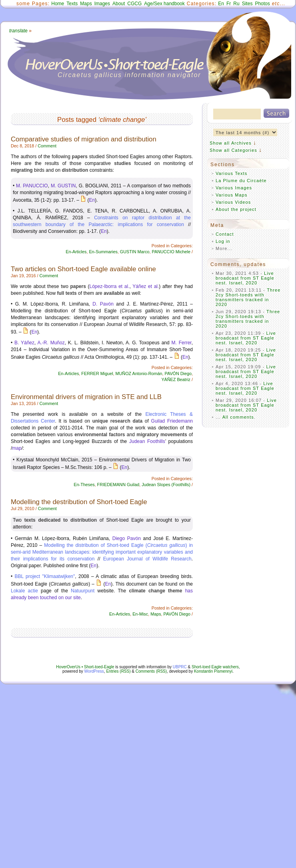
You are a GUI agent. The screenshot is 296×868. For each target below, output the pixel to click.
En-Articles (76, 252)
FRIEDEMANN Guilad (118, 485)
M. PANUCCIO (32, 186)
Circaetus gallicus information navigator (129, 75)
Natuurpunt (83, 591)
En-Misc (140, 614)
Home (58, 4)
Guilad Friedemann (172, 421)
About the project (236, 209)
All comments (238, 417)
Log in (223, 241)
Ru (236, 4)
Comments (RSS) (151, 671)
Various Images (234, 188)
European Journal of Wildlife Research (147, 559)
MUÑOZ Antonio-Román (139, 373)
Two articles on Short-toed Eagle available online (83, 269)
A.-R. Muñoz (51, 343)
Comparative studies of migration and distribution (84, 139)
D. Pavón (103, 304)
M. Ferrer (182, 343)
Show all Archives (231, 143)
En (221, 4)
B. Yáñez (24, 343)
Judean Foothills (147, 441)
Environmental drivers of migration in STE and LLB (86, 397)
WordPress (94, 671)
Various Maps (232, 195)
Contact (225, 234)
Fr (229, 4)
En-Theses (84, 485)
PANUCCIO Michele (171, 252)
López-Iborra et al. (109, 286)
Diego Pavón (127, 538)
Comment (47, 146)
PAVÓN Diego (178, 373)
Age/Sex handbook (164, 4)
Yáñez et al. (146, 286)
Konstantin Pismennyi (213, 671)
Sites (247, 4)
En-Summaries (103, 252)
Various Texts (231, 173)
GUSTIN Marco (135, 252)
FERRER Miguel (97, 373)
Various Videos (233, 202)
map (17, 448)
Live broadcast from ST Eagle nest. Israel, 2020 (245, 278)
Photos (262, 4)
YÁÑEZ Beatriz (176, 379)
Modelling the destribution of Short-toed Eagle (79, 502)
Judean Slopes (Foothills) (166, 485)
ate (18, 31)
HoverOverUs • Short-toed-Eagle (85, 667)
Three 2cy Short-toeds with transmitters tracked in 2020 (248, 297)
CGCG (134, 4)
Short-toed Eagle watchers (215, 667)
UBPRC (180, 667)
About (119, 4)
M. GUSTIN (63, 186)
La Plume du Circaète (241, 181)
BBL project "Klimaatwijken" (45, 576)
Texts (72, 4)
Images (102, 4)
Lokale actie (24, 591)
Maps (86, 4)
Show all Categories (233, 150)
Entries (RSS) (118, 671)
